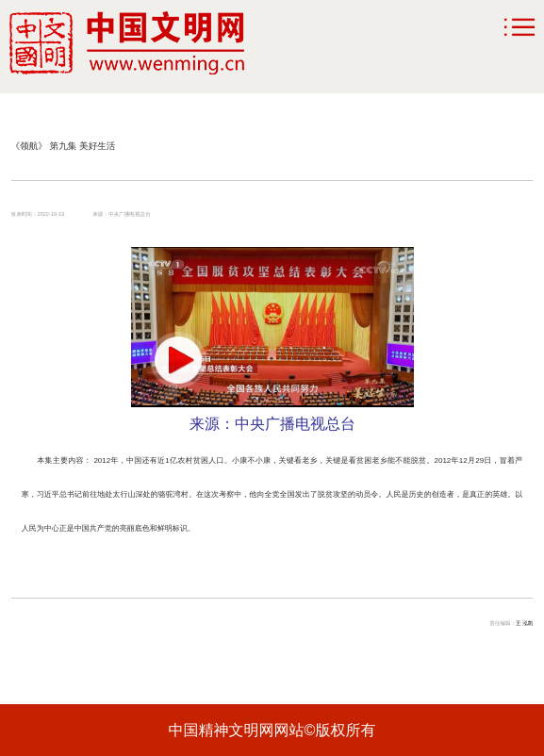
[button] (178, 360)
